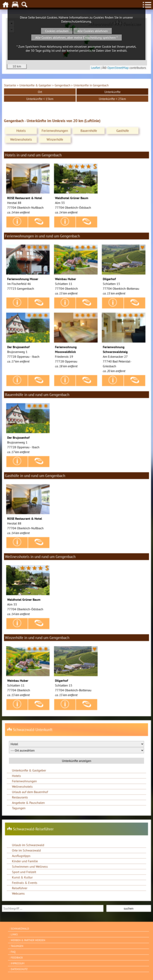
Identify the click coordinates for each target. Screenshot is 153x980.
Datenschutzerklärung (76, 21)
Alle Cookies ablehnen (93, 31)
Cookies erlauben (57, 31)
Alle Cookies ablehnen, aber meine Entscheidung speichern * (76, 38)
